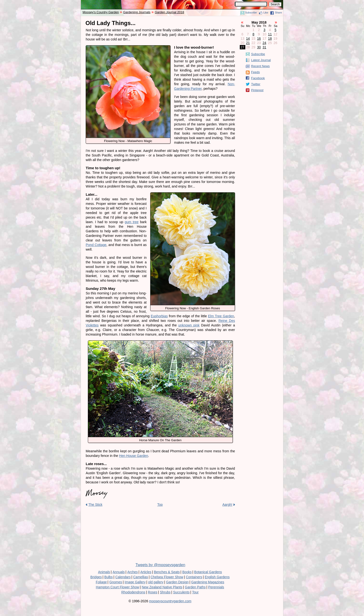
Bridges (96, 577)
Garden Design (177, 582)
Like (266, 13)
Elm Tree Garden (221, 316)
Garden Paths (195, 587)
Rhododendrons (133, 592)
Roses (153, 592)
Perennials (216, 587)
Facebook (258, 78)
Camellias (140, 577)
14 (248, 39)
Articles (146, 572)
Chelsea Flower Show (167, 577)
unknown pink (189, 325)
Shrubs (165, 592)
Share (278, 13)
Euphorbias (159, 316)
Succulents (181, 592)
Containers (194, 577)
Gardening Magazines (208, 582)
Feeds (255, 72)
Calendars (123, 577)
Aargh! (227, 505)
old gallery (156, 582)
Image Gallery (135, 582)
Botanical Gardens (208, 572)
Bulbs (108, 577)
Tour (195, 592)
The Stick (95, 505)
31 (265, 47)
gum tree (132, 222)
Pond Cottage (96, 245)
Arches (133, 572)
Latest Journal (261, 60)
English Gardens (217, 577)
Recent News (260, 66)
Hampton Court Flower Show (117, 587)
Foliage (101, 582)
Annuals (119, 572)
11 (270, 34)
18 (270, 39)
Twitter (256, 84)
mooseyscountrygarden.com (170, 601)
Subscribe (251, 13)
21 (248, 43)
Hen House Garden (134, 456)
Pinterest (257, 90)
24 (265, 43)
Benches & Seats (167, 572)
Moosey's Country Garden (101, 12)
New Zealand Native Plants (162, 587)
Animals (104, 572)
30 (259, 47)
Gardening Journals (137, 12)
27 (242, 47)
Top (160, 505)
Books (187, 572)
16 (259, 39)
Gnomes (116, 582)
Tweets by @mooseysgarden (160, 565)
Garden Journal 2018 (169, 12)
